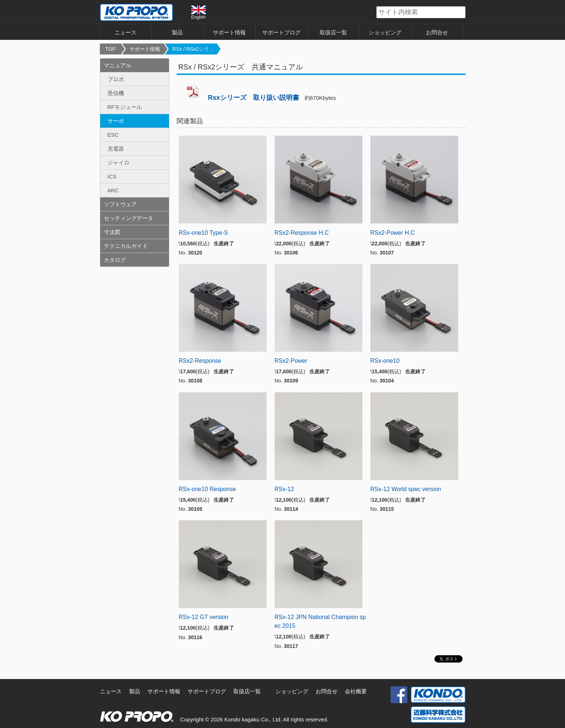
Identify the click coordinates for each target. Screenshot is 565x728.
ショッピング (385, 32)
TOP (111, 49)
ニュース (125, 32)
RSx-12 (284, 489)
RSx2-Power (291, 361)
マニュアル (118, 65)
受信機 (116, 93)
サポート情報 (229, 32)
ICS (112, 176)
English (199, 12)
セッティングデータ (129, 218)
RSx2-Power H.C (393, 233)
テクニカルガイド (126, 246)
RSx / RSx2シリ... (193, 49)
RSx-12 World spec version (406, 489)
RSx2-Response (200, 361)
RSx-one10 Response (208, 489)
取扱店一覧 (333, 32)
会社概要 (356, 691)
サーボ (116, 121)
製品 (177, 32)
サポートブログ (281, 32)
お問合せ (437, 32)
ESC (113, 135)
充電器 (116, 149)
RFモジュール (125, 107)
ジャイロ (118, 163)
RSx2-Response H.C (302, 233)
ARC (113, 190)
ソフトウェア (120, 204)
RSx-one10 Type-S (204, 233)
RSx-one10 (385, 361)
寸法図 (112, 232)
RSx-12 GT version (204, 617)
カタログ (115, 260)
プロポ (116, 79)
